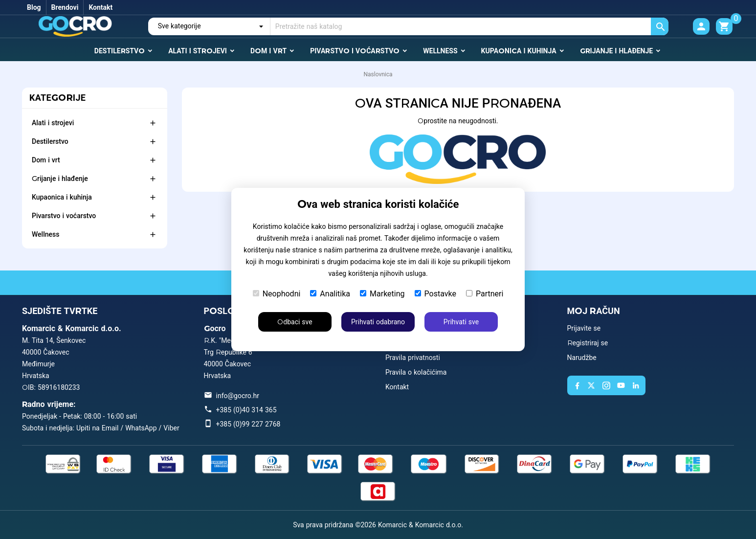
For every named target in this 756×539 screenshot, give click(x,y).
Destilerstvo (50, 141)
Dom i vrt (46, 160)
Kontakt (100, 7)
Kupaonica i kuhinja (62, 197)
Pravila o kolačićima (416, 372)
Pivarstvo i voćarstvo (64, 216)
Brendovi (65, 7)
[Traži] (469, 26)
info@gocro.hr (238, 396)
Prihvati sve (461, 322)
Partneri (485, 294)
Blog (34, 7)
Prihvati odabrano (378, 322)
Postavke (435, 294)
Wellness (45, 234)
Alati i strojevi (53, 123)
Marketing (382, 294)
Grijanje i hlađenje (60, 179)
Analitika (330, 294)
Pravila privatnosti (413, 358)
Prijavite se (584, 328)
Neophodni (277, 294)
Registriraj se (588, 343)
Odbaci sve (295, 322)
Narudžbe (582, 358)
